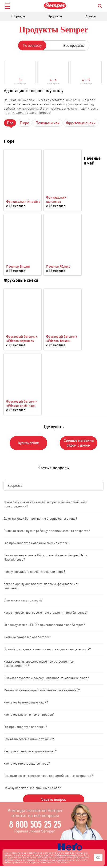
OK (98, 858)
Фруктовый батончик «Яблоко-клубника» (22, 403)
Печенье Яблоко (58, 266)
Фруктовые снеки (81, 123)
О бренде (18, 16)
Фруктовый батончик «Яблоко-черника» (22, 338)
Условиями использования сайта (57, 860)
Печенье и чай (48, 123)
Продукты (55, 16)
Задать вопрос (53, 799)
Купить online (28, 443)
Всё (10, 123)
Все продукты (74, 45)
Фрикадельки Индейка (23, 201)
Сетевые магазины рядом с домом (79, 443)
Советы (90, 16)
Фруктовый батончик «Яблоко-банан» (62, 338)
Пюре (24, 123)
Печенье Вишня (18, 266)
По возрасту (32, 45)
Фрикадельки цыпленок (56, 199)
